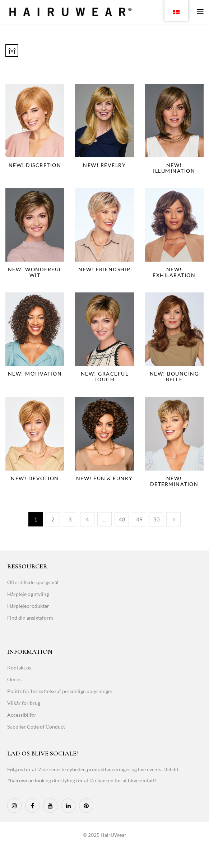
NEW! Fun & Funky (104, 478)
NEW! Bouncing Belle (174, 376)
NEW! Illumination (174, 168)
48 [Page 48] (122, 519)
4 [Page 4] (87, 519)
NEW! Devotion (35, 478)
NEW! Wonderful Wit (35, 272)
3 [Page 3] (70, 519)
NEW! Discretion (35, 165)
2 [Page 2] (53, 519)
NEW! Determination (174, 481)
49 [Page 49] (139, 519)
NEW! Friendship (104, 269)
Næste (173, 519)
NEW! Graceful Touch (105, 376)
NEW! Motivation (35, 374)
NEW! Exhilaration (174, 272)
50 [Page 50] (157, 519)
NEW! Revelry (104, 165)
